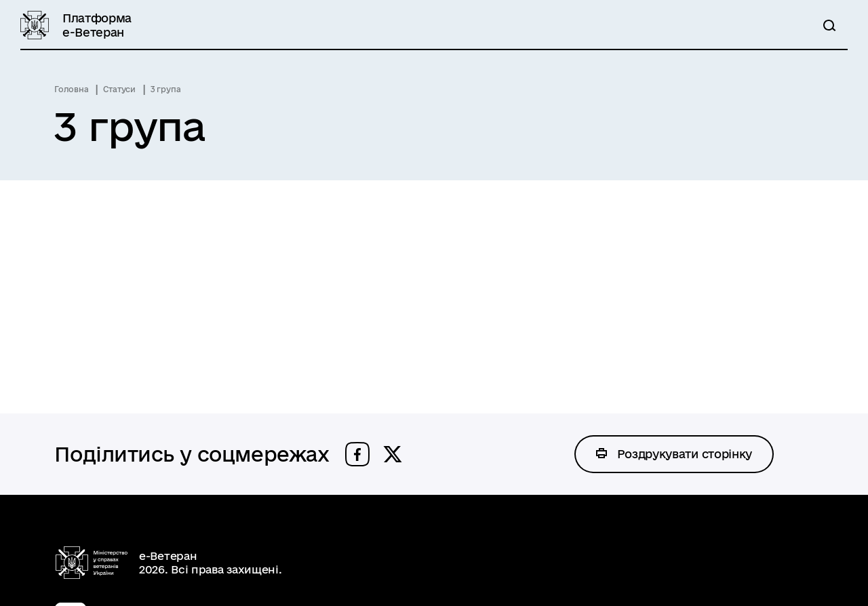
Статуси (119, 89)
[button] (357, 454)
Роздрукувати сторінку (685, 454)
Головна (71, 89)
